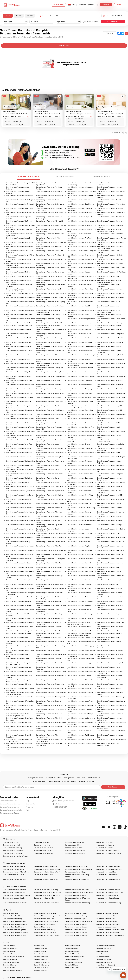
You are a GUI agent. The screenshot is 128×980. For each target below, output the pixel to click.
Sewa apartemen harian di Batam (107, 875)
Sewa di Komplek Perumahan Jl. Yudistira (19, 671)
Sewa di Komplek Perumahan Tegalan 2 (79, 546)
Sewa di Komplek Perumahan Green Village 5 (81, 495)
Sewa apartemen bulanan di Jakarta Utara (47, 893)
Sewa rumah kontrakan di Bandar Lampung (79, 921)
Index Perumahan (54, 782)
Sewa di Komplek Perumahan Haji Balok (18, 516)
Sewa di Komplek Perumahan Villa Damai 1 (50, 221)
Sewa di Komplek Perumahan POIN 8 (108, 453)
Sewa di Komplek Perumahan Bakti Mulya (110, 323)
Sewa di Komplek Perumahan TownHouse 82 (50, 255)
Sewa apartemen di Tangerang (75, 853)
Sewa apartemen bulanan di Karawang (109, 903)
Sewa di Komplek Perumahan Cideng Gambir (50, 393)
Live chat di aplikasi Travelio (63, 801)
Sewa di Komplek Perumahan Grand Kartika (50, 402)
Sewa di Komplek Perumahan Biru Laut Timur (111, 338)
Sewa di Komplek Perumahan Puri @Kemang (50, 642)
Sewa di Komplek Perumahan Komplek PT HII (50, 314)
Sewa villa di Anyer (9, 946)
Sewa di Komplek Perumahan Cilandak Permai (81, 680)
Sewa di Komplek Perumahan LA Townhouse (50, 306)
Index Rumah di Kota (94, 778)
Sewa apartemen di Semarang (75, 851)
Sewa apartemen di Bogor (42, 845)
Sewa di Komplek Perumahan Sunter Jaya (80, 516)
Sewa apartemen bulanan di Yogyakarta (47, 903)
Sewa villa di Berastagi (72, 951)
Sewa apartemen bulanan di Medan (14, 898)
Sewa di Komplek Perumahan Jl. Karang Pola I (50, 697)
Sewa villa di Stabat (9, 968)
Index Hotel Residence (69, 782)
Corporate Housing (58, 5)
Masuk (119, 5)
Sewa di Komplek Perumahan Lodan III (78, 542)
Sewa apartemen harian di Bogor (76, 872)
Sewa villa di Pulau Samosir (74, 962)
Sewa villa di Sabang (9, 965)
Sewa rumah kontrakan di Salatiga (76, 933)
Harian (8, 16)
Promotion (30, 807)
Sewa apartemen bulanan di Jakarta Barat (110, 893)
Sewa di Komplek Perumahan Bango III (79, 325)
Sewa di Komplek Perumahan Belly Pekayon (111, 618)
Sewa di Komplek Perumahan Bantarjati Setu (50, 323)
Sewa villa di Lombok (103, 957)
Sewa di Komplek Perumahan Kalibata (48, 355)
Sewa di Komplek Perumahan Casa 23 (48, 482)
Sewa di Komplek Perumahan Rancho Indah (50, 593)
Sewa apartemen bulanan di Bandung (46, 890)
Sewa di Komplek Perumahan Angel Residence (20, 306)
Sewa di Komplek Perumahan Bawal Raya (80, 525)
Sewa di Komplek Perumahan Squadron (109, 508)
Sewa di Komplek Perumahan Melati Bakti (80, 601)
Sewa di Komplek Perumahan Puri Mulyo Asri (20, 204)
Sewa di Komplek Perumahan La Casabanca (20, 196)
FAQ (27, 801)
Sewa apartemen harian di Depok (107, 872)
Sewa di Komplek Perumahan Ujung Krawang (50, 588)
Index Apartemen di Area (53, 778)
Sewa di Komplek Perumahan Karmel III (79, 605)
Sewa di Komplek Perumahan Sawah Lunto (110, 550)
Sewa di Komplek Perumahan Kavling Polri (19, 453)
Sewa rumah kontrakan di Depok (13, 916)
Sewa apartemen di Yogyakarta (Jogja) (15, 856)
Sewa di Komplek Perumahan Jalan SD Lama (111, 731)
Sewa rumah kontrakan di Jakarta (76, 913)
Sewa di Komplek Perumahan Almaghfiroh (19, 631)
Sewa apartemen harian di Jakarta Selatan (79, 869)
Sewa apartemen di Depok (74, 845)
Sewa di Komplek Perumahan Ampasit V (110, 659)
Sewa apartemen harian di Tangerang (108, 866)
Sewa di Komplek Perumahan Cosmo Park (110, 234)
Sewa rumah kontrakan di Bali (106, 919)
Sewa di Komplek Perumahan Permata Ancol (20, 550)
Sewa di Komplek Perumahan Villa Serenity (110, 221)
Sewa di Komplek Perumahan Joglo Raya (110, 521)
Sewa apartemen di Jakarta (10, 807)
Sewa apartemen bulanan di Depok (107, 895)
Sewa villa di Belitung (41, 951)
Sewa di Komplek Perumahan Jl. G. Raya (49, 680)
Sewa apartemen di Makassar (44, 848)
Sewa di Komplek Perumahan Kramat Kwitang (81, 521)
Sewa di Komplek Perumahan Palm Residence (111, 272)
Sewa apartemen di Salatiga (43, 851)
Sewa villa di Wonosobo (104, 968)
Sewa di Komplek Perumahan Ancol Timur (19, 325)
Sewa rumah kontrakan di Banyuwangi (15, 924)
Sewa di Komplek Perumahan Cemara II (48, 397)
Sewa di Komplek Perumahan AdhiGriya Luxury (81, 727)
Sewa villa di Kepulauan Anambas (13, 957)
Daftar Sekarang (113, 787)
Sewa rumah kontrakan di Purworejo (46, 933)
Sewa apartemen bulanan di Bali (44, 898)
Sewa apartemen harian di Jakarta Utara (47, 869)
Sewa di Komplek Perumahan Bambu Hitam (19, 323)
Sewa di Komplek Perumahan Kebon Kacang (111, 499)
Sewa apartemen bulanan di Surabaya (77, 890)
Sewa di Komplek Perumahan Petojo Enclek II (81, 376)
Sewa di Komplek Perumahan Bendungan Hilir (20, 622)
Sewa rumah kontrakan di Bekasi (107, 916)
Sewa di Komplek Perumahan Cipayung (109, 614)
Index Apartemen (69, 778)
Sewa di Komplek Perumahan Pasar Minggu (50, 499)
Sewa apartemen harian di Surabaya (77, 866)
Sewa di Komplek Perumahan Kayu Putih (79, 563)
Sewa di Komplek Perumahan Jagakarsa (79, 380)
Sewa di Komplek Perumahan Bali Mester (19, 329)
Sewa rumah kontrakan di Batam (44, 924)
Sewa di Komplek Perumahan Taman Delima (111, 529)
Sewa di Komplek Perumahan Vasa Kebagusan (81, 251)
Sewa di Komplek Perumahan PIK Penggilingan (81, 646)
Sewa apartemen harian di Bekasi (13, 869)
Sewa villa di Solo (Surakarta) (106, 965)
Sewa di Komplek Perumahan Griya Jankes (110, 465)
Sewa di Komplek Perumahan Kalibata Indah (50, 431)
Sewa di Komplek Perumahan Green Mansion (20, 419)
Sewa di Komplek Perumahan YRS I (108, 584)
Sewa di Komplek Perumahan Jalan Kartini (19, 722)
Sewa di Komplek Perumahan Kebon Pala (19, 504)
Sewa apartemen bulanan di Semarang (78, 903)
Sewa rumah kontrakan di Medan (76, 930)
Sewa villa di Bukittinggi (10, 954)
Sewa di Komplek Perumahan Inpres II (18, 637)
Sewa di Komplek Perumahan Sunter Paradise (20, 297)
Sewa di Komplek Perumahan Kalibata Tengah (81, 355)
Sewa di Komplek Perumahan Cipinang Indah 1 (81, 465)
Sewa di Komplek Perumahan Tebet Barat (110, 380)
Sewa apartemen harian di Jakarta (14, 866)
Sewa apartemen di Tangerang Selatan (109, 853)
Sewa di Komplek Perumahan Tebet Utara (49, 546)
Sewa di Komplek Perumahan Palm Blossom (50, 410)
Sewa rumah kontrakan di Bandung (108, 913)
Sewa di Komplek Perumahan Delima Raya (49, 614)
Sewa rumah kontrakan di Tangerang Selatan (48, 916)
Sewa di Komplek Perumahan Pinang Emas (19, 580)
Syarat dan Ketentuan (41, 830)
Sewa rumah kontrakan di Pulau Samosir (16, 933)
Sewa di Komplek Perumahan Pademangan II (111, 393)
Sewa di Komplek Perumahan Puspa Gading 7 (81, 650)
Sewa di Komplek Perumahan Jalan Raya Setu (51, 504)
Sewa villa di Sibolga (72, 965)
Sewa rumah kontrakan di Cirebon (14, 927)
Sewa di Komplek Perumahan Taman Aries (80, 631)
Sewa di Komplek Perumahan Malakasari (49, 580)
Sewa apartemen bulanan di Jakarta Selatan (79, 893)
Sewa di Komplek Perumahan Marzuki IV (110, 389)
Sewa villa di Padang (72, 959)
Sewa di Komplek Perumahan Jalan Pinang (80, 701)
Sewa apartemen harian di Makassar (14, 879)
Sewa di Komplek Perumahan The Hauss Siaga (20, 461)
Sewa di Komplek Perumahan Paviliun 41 (19, 457)
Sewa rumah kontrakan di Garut (44, 927)
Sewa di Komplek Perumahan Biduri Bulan (80, 693)
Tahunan (30, 16)
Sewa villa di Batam (9, 951)
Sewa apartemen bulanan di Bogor (76, 895)
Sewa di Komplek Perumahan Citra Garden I (50, 474)
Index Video (91, 782)
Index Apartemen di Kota (35, 778)
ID (72, 5)
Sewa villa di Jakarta (103, 954)
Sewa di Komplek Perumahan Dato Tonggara (81, 614)
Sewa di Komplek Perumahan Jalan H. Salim (20, 710)
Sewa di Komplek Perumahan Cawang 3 (109, 525)
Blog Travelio (31, 804)
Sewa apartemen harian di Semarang (77, 879)
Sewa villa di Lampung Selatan (75, 957)
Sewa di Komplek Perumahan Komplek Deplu (111, 297)
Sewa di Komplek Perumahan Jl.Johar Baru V (50, 676)
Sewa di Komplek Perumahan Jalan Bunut (49, 731)
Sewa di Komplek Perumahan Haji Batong (80, 338)
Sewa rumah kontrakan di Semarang (108, 933)
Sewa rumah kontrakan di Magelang (14, 930)
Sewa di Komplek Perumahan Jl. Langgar (79, 663)
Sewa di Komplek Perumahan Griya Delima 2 (50, 491)
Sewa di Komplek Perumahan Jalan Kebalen (20, 697)
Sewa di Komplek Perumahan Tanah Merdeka (20, 546)
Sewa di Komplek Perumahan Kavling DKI (19, 238)
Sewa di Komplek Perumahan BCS (108, 631)
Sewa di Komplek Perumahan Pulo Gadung (19, 351)
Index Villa (82, 782)
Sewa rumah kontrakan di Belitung (76, 924)
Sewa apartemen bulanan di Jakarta (14, 890)
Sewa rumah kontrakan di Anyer (75, 919)
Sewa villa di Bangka (41, 948)
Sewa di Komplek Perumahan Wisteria (109, 642)
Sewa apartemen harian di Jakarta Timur (16, 872)
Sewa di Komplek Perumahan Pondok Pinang (81, 576)
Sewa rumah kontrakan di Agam (44, 919)
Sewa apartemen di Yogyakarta (11, 810)
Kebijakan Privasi (27, 830)
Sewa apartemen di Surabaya (10, 813)
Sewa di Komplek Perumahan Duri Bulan (18, 563)
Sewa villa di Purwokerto (104, 962)
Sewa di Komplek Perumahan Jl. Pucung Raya (50, 722)
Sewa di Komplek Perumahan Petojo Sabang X (111, 376)
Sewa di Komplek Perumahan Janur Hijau (19, 605)
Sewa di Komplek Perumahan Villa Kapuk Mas (20, 440)
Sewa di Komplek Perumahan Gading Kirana (111, 334)
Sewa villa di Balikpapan (73, 946)
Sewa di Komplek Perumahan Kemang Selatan (51, 372)
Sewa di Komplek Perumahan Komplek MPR (80, 213)
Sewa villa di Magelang (10, 959)
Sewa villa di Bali (39, 946)
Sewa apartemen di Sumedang (13, 853)
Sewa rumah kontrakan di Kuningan (76, 927)
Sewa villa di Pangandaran (11, 962)
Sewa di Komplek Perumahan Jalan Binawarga (112, 739)
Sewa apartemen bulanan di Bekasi (14, 893)
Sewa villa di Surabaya (72, 968)
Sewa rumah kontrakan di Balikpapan (15, 921)
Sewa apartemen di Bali (8, 801)
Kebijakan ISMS (55, 830)
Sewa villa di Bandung (10, 948)
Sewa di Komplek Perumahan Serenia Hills (49, 191)
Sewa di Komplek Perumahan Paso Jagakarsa (51, 376)
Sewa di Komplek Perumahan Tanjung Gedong (20, 533)
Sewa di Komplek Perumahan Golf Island (79, 225)
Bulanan (19, 16)
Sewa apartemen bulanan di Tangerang (109, 890)
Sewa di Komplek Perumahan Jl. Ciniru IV (110, 688)
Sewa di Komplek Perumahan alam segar (79, 323)
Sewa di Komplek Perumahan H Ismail (109, 667)
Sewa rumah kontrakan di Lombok (107, 927)
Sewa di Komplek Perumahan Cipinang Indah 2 (81, 221)
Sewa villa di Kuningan (41, 957)
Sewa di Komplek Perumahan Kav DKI (109, 302)
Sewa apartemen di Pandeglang (13, 851)
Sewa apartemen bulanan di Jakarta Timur (16, 895)
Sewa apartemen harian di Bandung (45, 866)
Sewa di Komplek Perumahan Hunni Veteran (80, 739)
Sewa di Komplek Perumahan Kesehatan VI (80, 368)
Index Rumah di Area (40, 782)
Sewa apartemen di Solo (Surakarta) (108, 851)
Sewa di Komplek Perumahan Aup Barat (109, 633)
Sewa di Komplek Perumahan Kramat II (79, 627)
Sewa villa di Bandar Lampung (106, 946)
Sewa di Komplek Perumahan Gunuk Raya (80, 554)
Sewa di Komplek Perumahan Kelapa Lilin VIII (20, 601)
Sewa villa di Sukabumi (41, 968)
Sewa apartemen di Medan (105, 848)
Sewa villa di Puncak (40, 971)
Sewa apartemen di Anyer (11, 842)
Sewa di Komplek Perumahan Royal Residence (20, 491)
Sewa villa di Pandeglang (104, 959)
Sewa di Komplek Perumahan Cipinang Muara (111, 359)
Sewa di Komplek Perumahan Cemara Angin (20, 397)
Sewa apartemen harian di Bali (44, 875)
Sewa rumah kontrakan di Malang (45, 930)
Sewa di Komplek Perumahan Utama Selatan (20, 567)
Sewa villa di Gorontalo (72, 954)
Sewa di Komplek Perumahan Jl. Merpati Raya (51, 671)
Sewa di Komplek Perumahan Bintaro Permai (81, 671)
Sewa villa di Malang (40, 959)
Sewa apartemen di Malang (74, 848)
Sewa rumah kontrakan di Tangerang (46, 913)
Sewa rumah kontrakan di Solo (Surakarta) (48, 935)
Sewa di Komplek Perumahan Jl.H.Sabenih (110, 650)
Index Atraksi (81, 778)
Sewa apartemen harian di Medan (14, 875)
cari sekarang (113, 22)
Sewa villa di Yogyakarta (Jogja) (13, 971)
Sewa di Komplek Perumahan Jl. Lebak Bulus (50, 684)
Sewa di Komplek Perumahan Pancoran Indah (20, 525)
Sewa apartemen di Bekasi (11, 845)
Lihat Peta (109, 33)
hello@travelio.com (60, 804)
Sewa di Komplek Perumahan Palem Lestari (19, 731)
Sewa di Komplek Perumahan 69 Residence (110, 217)
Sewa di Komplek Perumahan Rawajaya (79, 593)
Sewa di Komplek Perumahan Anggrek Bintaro (81, 319)
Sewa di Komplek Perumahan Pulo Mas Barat (111, 542)
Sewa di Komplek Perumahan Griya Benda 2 (50, 627)
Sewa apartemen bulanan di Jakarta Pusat (48, 895)
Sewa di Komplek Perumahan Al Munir (48, 650)
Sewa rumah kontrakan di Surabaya (77, 916)
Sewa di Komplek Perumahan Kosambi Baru (50, 618)
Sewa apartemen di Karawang (12, 848)
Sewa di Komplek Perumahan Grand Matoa (50, 259)
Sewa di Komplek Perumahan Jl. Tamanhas (50, 705)
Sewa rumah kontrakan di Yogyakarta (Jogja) (111, 935)
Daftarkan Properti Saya (87, 5)
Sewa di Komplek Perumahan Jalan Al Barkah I (81, 637)
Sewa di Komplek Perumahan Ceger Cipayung (50, 550)
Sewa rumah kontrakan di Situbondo (14, 935)
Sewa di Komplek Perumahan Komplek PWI (80, 419)
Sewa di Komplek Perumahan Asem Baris (80, 385)
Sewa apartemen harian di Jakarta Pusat (47, 872)
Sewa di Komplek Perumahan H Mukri (18, 659)
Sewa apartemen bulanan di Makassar (15, 903)
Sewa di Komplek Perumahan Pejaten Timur (111, 554)
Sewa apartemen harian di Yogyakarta (46, 879)
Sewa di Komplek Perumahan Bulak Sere (110, 329)
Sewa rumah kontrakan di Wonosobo (77, 935)
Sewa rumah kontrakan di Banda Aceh (46, 921)
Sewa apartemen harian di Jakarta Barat (109, 869)
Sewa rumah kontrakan (10, 913)
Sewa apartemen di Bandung (10, 804)
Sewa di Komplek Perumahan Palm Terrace (50, 213)
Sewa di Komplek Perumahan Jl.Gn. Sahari (110, 680)
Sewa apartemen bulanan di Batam (108, 898)
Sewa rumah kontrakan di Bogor (13, 919)
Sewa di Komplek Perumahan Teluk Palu (79, 533)
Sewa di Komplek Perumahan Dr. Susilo (48, 380)
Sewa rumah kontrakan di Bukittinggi (108, 924)
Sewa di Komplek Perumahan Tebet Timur (80, 559)
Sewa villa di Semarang (41, 965)
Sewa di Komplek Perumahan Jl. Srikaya (18, 684)
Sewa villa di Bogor (102, 951)
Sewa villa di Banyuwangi (104, 948)
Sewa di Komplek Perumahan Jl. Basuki (79, 676)
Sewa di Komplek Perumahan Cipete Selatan (20, 363)
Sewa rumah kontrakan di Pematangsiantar (110, 930)
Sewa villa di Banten (72, 948)
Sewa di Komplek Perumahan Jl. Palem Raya (111, 697)
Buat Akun (106, 5)
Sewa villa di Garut (40, 954)
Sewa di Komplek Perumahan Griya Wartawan (50, 693)
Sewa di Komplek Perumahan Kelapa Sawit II (80, 688)
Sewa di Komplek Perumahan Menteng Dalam (51, 542)
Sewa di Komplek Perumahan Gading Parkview (111, 663)
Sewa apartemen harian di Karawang (108, 879)
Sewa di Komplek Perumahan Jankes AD (19, 633)
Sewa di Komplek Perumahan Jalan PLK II (49, 718)
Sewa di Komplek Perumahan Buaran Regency (51, 302)
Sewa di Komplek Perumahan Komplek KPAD (50, 251)
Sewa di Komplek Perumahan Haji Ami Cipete (20, 338)
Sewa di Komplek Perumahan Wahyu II (18, 372)
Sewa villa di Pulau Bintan (42, 962)
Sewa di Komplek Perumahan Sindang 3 (109, 610)
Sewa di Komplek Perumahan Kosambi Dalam (20, 385)
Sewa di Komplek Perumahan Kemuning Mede (20, 521)
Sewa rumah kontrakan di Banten (107, 921)
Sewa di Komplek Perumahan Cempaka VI (49, 631)
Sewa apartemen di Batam (105, 842)
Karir (28, 810)
